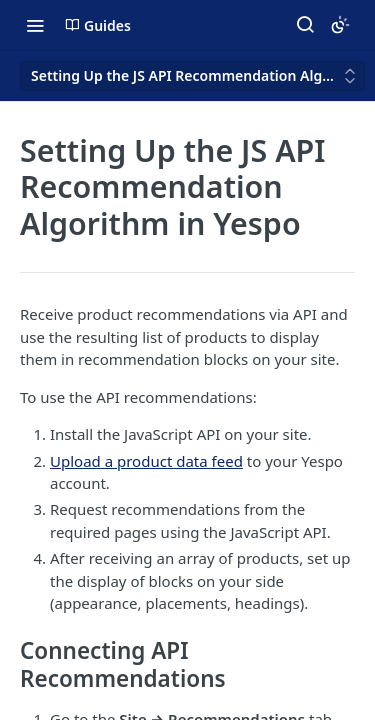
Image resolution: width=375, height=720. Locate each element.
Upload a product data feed (146, 461)
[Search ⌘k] (305, 25)
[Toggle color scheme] (340, 25)
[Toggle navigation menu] (35, 25)
